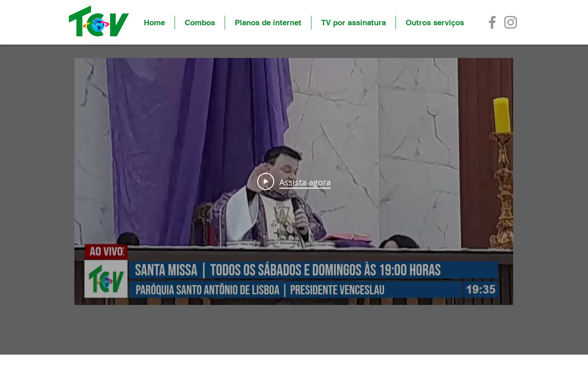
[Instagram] (511, 22)
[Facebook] (492, 22)
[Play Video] (294, 182)
